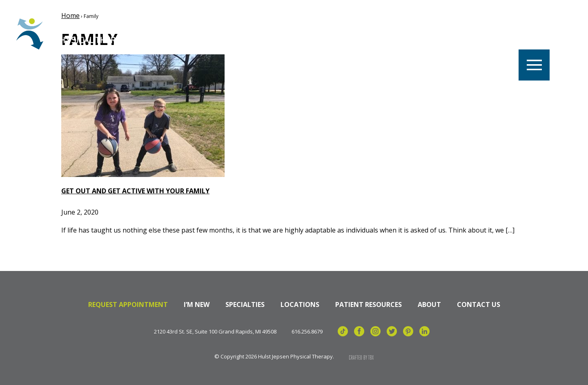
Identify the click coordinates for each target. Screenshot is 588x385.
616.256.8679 (307, 332)
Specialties (374, 34)
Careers (199, 34)
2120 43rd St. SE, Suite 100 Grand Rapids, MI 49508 (215, 332)
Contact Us (479, 304)
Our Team (314, 34)
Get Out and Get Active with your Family (135, 191)
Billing (488, 34)
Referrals (435, 34)
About (429, 304)
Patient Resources (369, 304)
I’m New (197, 304)
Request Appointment (128, 304)
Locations (255, 34)
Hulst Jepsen (77, 34)
